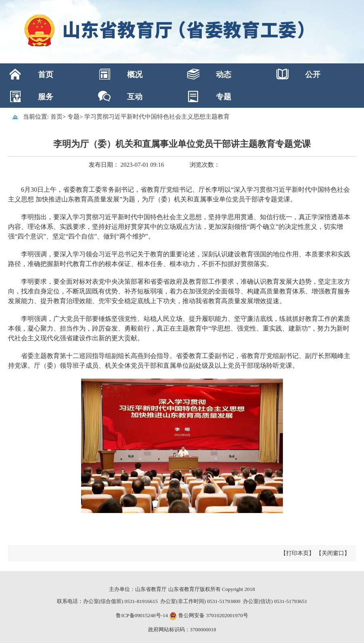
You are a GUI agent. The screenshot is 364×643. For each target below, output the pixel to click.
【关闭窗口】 (333, 553)
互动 (135, 97)
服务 (46, 97)
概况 (135, 74)
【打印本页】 (297, 553)
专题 (224, 97)
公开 (313, 74)
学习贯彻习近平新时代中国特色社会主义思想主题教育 (157, 117)
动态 (224, 74)
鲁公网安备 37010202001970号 (213, 615)
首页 (46, 74)
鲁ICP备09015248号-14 (142, 615)
